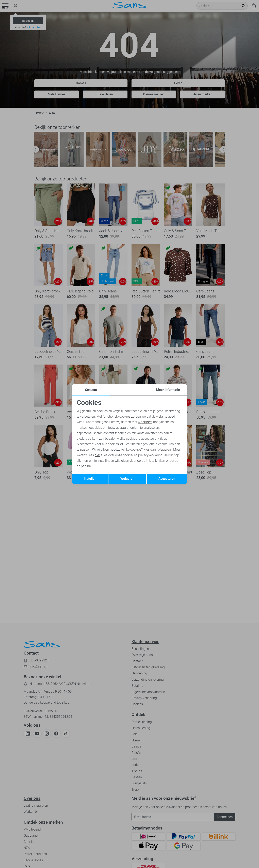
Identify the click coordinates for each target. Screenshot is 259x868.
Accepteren (167, 479)
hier (97, 455)
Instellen (90, 479)
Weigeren (127, 479)
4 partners (145, 422)
